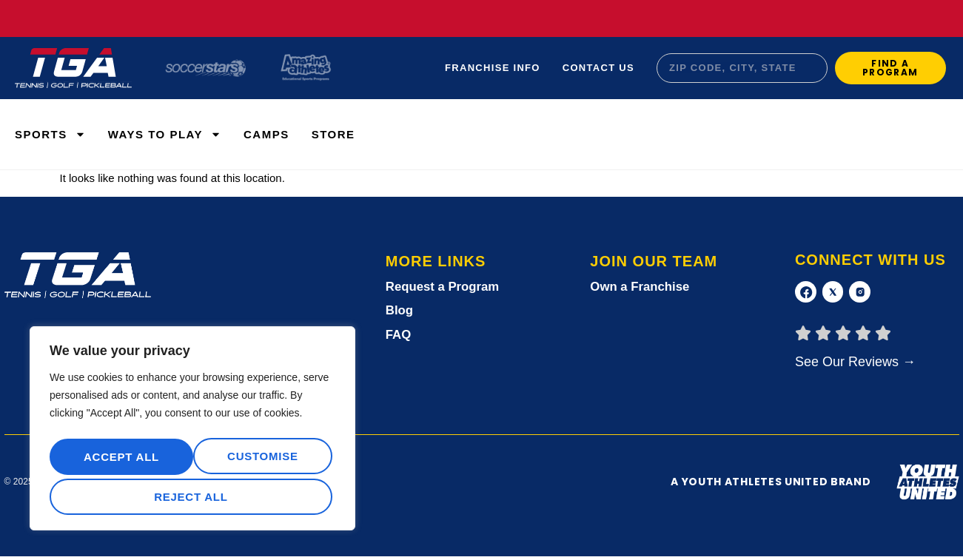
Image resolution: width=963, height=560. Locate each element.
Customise (118, 461)
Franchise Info (493, 68)
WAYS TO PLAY (165, 134)
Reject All (260, 461)
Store (333, 134)
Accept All (192, 497)
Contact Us (598, 68)
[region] (192, 433)
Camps (266, 134)
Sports (50, 134)
